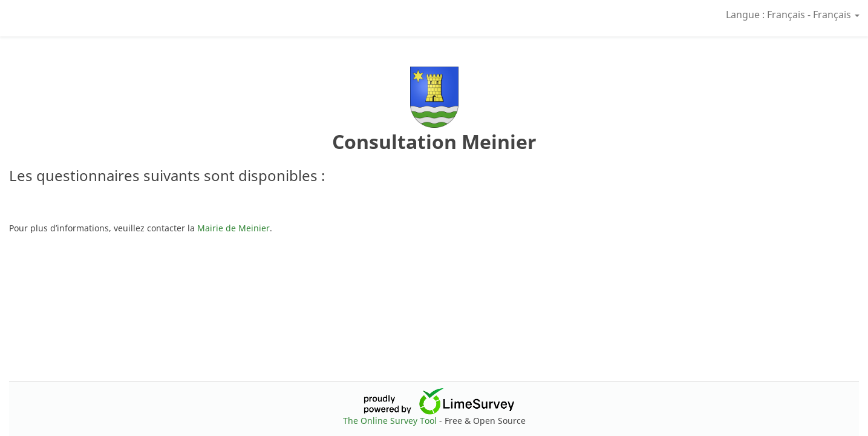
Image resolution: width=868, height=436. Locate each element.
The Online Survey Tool (391, 421)
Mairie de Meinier (233, 228)
